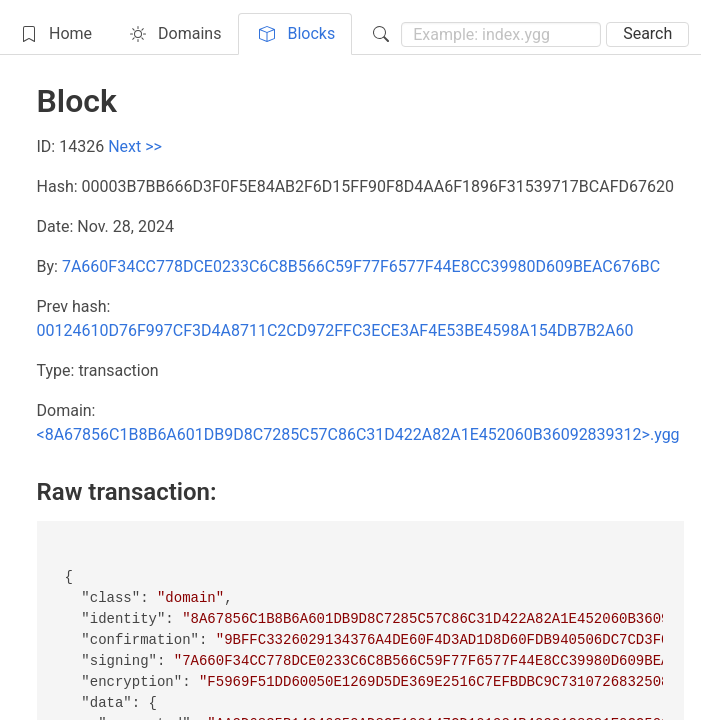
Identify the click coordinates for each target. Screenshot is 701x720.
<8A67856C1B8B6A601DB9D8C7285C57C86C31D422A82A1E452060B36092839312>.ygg (358, 434)
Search (647, 33)
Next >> (135, 146)
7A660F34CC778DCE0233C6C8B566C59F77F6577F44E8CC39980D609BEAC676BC (361, 266)
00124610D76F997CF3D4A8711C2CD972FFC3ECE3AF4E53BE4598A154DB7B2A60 (335, 330)
